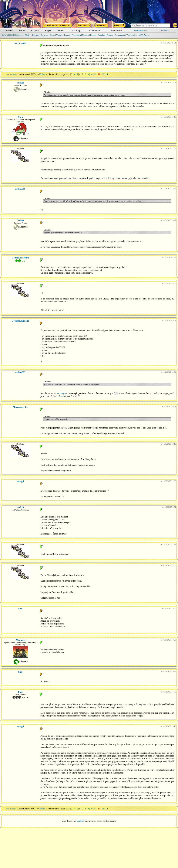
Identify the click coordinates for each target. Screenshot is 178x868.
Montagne (61, 393)
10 (91, 74)
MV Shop (76, 30)
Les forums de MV (26, 74)
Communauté (116, 30)
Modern (86, 35)
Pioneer (93, 35)
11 (95, 74)
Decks (22, 30)
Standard (102, 35)
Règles (48, 30)
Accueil (9, 30)
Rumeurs (44, 35)
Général (5, 35)
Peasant (110, 35)
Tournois (36, 35)
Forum (61, 30)
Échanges (19, 35)
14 (107, 74)
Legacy (67, 35)
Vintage (59, 35)
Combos (35, 30)
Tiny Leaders (132, 35)
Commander (120, 35)
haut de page (11, 74)
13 (103, 74)
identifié (80, 821)
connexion (164, 30)
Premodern (76, 35)
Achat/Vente (94, 30)
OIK (12, 35)
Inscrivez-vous (140, 30)
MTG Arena (144, 35)
